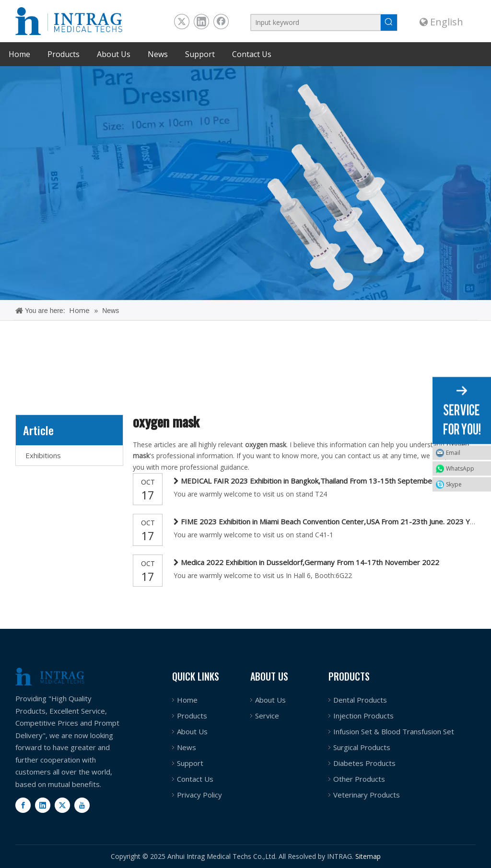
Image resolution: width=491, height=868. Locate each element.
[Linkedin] (43, 805)
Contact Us (195, 779)
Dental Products (360, 700)
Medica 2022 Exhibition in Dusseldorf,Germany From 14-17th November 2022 (310, 562)
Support (190, 763)
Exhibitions (43, 455)
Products (192, 716)
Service (267, 716)
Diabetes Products (364, 763)
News (187, 747)
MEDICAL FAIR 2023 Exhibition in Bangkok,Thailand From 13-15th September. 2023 (318, 481)
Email (453, 452)
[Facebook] (23, 805)
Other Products (359, 779)
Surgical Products (362, 747)
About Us (192, 731)
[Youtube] (82, 805)
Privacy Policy (199, 795)
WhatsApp (460, 468)
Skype (454, 484)
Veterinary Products (367, 795)
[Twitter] (62, 805)
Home (187, 700)
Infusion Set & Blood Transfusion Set (394, 731)
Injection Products (363, 716)
